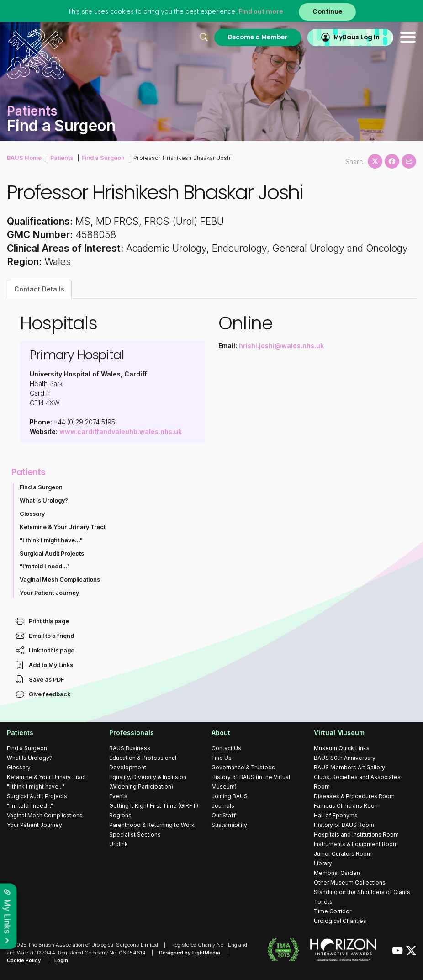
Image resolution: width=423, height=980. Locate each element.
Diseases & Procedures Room (354, 796)
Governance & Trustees (243, 767)
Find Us (222, 758)
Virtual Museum (339, 733)
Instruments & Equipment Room (356, 844)
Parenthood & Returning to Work (152, 825)
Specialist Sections (135, 834)
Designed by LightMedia (190, 953)
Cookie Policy (24, 960)
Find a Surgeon (103, 158)
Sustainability (229, 825)
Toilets (323, 902)
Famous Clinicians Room (347, 806)
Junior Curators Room (343, 854)
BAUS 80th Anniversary (345, 758)
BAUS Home (24, 158)
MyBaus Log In (357, 37)
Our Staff (224, 815)
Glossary (32, 514)
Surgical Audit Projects (52, 554)
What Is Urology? (44, 501)
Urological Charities (340, 921)
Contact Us (226, 748)
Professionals (132, 733)
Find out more (261, 11)
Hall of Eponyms (336, 815)
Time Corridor (333, 911)
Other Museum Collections (350, 882)
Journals (223, 806)
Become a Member (258, 37)
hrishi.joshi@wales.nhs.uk (281, 346)
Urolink (119, 844)
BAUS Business (130, 748)
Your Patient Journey (49, 593)
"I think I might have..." (51, 540)
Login (61, 960)
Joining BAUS (230, 796)
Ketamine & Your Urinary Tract (63, 527)
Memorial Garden (337, 873)
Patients (62, 158)
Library (323, 863)
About (221, 733)
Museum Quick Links (342, 748)
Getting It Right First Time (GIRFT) (154, 806)
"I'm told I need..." (45, 566)
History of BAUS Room (344, 825)
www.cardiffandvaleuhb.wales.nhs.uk (121, 432)
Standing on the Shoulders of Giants (362, 892)
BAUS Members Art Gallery (349, 767)
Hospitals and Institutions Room (356, 834)
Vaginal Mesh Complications (60, 580)
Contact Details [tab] (39, 289)
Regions (120, 815)
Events (118, 796)
